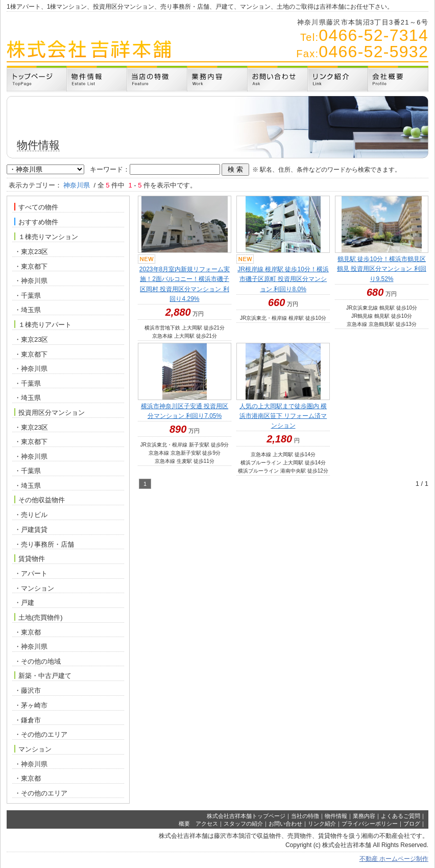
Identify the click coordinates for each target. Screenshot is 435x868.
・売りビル (31, 515)
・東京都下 (31, 266)
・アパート (31, 573)
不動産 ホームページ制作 (394, 859)
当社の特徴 (305, 816)
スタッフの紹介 (243, 824)
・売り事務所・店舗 (44, 544)
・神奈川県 (31, 281)
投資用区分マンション (50, 412)
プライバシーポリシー (370, 824)
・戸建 (24, 603)
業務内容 (364, 816)
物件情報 (336, 816)
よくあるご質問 (401, 816)
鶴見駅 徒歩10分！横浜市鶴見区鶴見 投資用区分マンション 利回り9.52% (382, 269)
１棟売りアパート (43, 324)
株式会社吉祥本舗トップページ (246, 816)
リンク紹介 (322, 824)
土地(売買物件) (39, 617)
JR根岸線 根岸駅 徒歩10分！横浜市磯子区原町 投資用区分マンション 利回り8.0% (283, 279)
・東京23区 (31, 252)
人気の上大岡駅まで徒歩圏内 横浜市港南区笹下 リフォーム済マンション (283, 416)
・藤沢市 (28, 690)
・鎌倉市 (28, 720)
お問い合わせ (285, 824)
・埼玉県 (28, 310)
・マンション (34, 588)
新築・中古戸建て (43, 675)
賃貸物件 (30, 558)
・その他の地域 (38, 661)
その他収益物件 (40, 500)
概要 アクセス (198, 824)
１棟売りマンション (46, 237)
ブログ (412, 824)
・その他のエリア (41, 734)
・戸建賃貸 (31, 530)
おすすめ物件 (36, 222)
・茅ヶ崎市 (31, 705)
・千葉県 (28, 296)
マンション (33, 749)
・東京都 (28, 632)
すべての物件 (36, 207)
